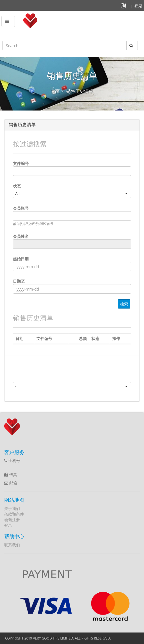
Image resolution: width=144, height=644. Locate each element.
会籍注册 (12, 520)
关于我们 (12, 508)
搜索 (124, 304)
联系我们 (12, 545)
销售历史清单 (80, 91)
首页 (55, 91)
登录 (8, 525)
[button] (124, 6)
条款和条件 (14, 514)
